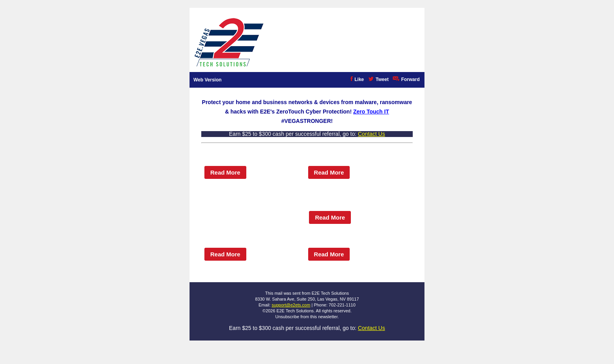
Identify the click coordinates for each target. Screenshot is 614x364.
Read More (225, 172)
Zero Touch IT (371, 112)
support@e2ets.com (291, 305)
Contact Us (371, 134)
